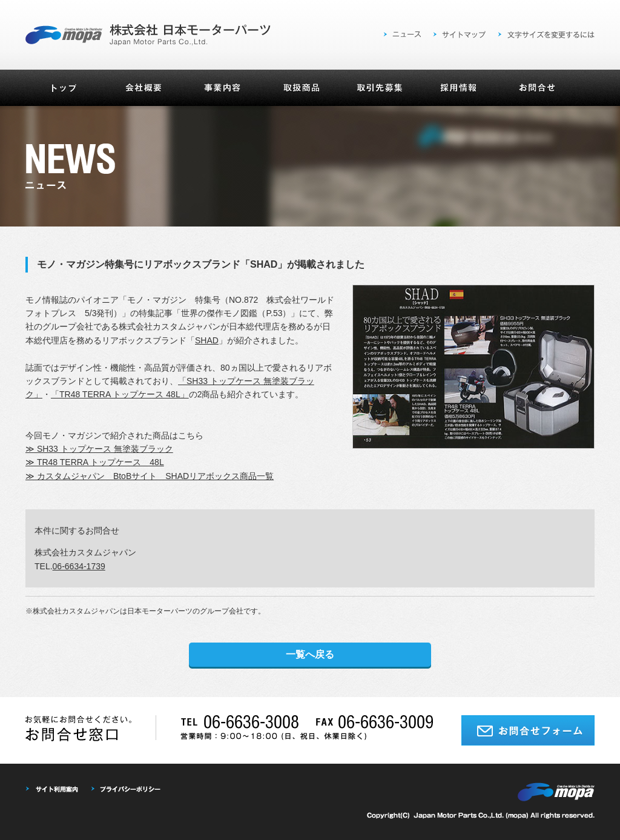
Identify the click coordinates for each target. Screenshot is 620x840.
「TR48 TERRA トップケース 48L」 (120, 394)
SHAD (207, 340)
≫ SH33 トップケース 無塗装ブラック (99, 449)
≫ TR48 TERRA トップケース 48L (95, 462)
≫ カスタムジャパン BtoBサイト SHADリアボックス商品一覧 (150, 476)
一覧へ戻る (310, 654)
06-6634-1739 (79, 566)
